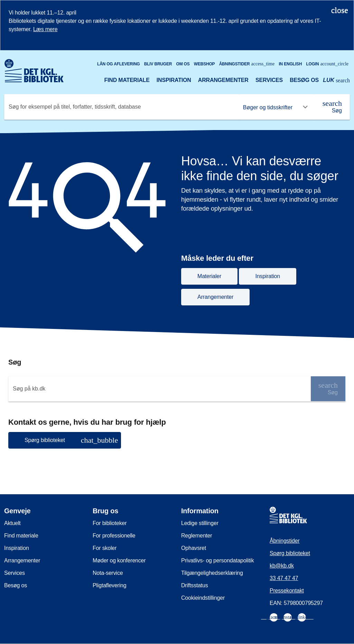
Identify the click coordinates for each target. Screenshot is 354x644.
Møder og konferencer (119, 560)
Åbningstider (247, 64)
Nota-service (108, 573)
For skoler (105, 548)
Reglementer (197, 536)
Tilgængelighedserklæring (212, 573)
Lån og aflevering (119, 64)
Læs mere (45, 29)
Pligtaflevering (110, 585)
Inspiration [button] (268, 276)
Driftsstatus (195, 585)
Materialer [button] (209, 276)
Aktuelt (12, 523)
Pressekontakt (287, 591)
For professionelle (114, 536)
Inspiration (174, 80)
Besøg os (304, 80)
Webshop (204, 64)
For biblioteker (110, 523)
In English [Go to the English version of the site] (290, 64)
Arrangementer (223, 80)
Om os (183, 64)
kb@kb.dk (282, 566)
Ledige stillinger (200, 523)
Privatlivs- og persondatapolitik (218, 560)
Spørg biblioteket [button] (71, 440)
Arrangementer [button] (215, 297)
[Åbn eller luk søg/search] (336, 81)
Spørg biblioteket (290, 553)
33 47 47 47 (284, 578)
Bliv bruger (158, 64)
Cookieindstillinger (203, 598)
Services (269, 80)
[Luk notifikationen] (340, 10)
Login (327, 64)
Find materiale (127, 80)
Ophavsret (194, 548)
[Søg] (332, 107)
